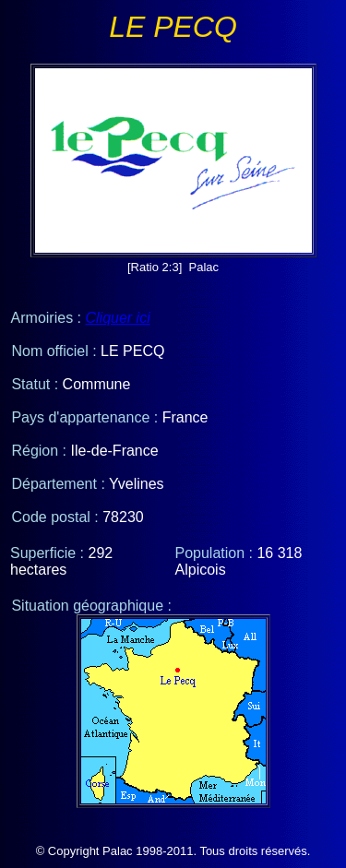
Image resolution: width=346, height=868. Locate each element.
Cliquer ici (117, 318)
